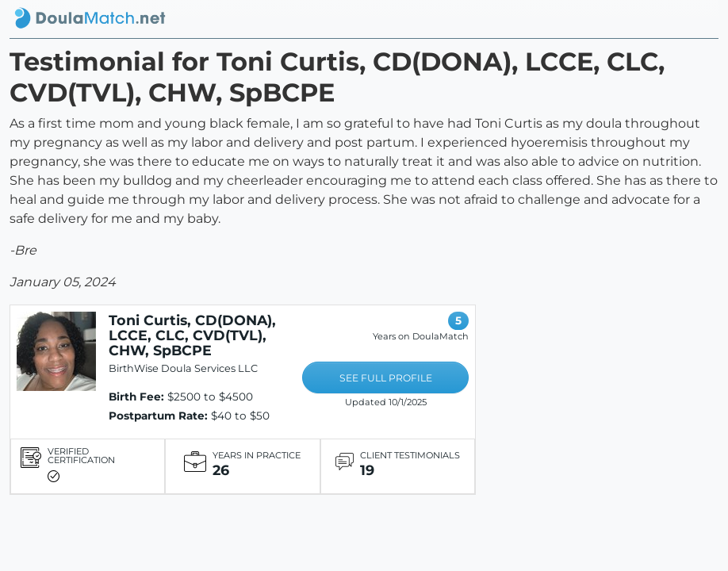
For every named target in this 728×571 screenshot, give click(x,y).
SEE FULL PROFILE (386, 378)
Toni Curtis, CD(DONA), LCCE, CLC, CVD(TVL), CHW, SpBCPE (192, 335)
